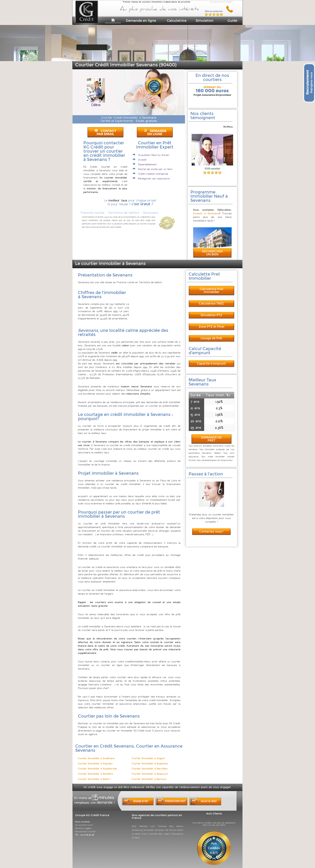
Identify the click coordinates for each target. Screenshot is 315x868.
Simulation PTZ (211, 312)
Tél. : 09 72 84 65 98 (85, 831)
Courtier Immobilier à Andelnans (96, 755)
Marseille (143, 823)
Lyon (153, 823)
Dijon (161, 831)
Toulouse (162, 823)
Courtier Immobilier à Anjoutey (95, 760)
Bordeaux (160, 827)
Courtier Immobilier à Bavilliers (95, 771)
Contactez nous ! (211, 528)
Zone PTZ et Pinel (211, 323)
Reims (180, 827)
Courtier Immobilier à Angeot (148, 755)
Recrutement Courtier (86, 828)
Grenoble (153, 831)
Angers (167, 831)
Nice (171, 823)
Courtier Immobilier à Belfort (94, 776)
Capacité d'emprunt (211, 360)
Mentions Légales (83, 825)
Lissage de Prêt (211, 335)
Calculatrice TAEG (211, 300)
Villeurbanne (177, 831)
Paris (134, 823)
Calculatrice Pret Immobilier (211, 287)
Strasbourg (137, 827)
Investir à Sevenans (206, 210)
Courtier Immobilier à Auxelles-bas (97, 765)
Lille (167, 827)
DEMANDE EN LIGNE (155, 133)
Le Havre (136, 831)
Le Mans (136, 834)
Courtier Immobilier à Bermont (149, 776)
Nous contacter (83, 818)
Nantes (180, 823)
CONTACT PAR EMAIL (105, 133)
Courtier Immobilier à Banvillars (150, 765)
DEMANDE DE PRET (211, 436)
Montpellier (149, 827)
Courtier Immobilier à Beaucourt (150, 771)
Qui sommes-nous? (84, 822)
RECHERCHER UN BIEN (212, 250)
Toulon (144, 831)
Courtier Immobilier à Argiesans (150, 760)
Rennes (173, 827)
